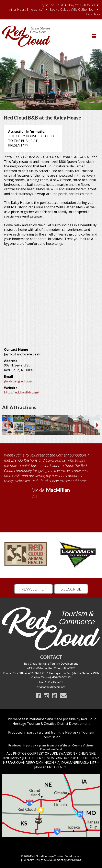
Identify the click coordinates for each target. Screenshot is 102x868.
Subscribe (71, 589)
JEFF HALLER (31, 758)
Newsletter (33, 589)
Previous (5, 425)
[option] (18, 425)
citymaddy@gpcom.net (51, 687)
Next (97, 425)
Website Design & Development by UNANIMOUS (53, 860)
